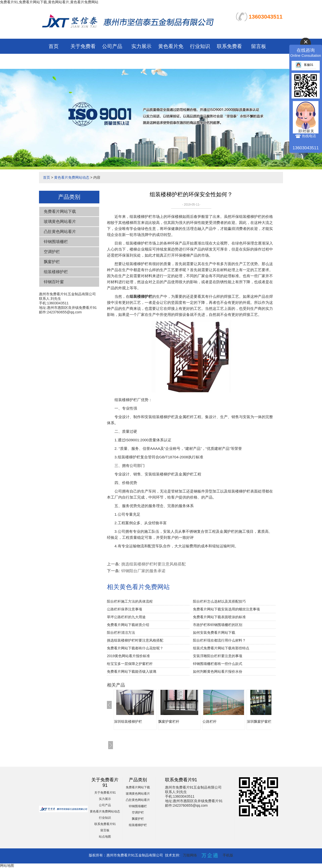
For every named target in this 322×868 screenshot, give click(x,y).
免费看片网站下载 (60, 211)
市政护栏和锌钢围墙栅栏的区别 (218, 625)
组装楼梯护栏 (56, 272)
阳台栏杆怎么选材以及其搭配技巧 (219, 601)
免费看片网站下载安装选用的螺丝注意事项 (226, 609)
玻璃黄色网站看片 (60, 222)
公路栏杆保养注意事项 (125, 609)
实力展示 (141, 46)
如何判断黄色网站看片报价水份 (218, 671)
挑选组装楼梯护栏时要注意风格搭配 (153, 564)
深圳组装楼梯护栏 (128, 721)
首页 (54, 46)
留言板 (259, 46)
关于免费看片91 (105, 793)
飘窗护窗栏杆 (169, 721)
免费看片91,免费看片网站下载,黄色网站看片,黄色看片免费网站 (49, 2)
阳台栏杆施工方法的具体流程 (130, 601)
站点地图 (105, 837)
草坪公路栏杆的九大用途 (126, 617)
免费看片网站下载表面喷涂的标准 (219, 617)
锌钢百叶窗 (54, 282)
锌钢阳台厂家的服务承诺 (143, 571)
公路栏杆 (210, 721)
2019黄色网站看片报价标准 (128, 656)
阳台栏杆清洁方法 (121, 633)
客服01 (304, 65)
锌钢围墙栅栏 (56, 242)
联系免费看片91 (105, 824)
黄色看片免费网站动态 (72, 177)
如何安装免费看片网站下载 (214, 633)
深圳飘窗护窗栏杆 (261, 721)
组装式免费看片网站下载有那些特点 (221, 648)
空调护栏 (52, 252)
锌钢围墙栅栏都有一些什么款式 (218, 664)
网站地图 (7, 865)
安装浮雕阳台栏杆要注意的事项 (218, 656)
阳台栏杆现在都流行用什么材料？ (219, 640)
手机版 (228, 855)
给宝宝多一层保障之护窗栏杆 (130, 664)
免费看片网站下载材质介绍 (128, 625)
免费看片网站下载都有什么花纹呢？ (135, 648)
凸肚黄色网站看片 (60, 232)
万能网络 (190, 855)
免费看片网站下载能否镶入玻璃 (132, 671)
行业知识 (200, 46)
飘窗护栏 (52, 262)
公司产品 (112, 46)
